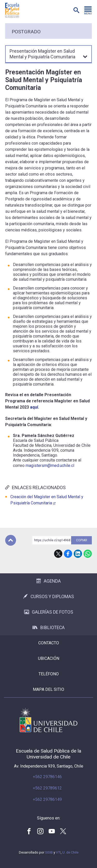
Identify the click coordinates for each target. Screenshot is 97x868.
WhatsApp (88, 554)
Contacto (49, 643)
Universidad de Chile (48, 720)
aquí (34, 407)
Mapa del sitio (48, 689)
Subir (11, 540)
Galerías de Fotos (49, 612)
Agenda (49, 581)
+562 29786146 (47, 777)
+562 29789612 (47, 788)
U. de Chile (70, 852)
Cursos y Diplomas (49, 597)
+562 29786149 (47, 799)
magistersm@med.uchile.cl (50, 466)
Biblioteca (49, 628)
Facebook (68, 554)
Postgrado (26, 32)
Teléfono (49, 674)
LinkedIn (78, 554)
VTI (58, 852)
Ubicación (49, 658)
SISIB (49, 852)
